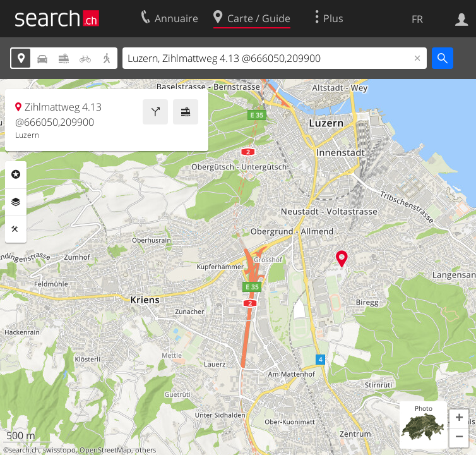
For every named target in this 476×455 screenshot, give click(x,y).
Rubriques (16, 174)
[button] (459, 419)
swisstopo (59, 450)
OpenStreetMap (105, 450)
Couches (16, 202)
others (146, 450)
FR (417, 19)
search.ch (24, 450)
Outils (16, 229)
